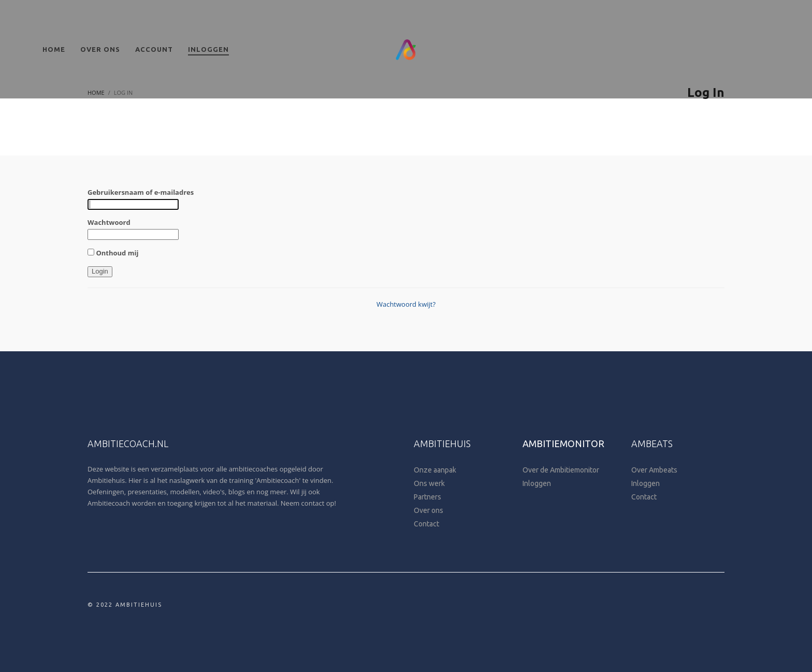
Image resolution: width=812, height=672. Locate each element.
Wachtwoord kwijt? (406, 304)
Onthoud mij (113, 253)
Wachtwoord (109, 222)
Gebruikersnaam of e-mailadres (141, 192)
